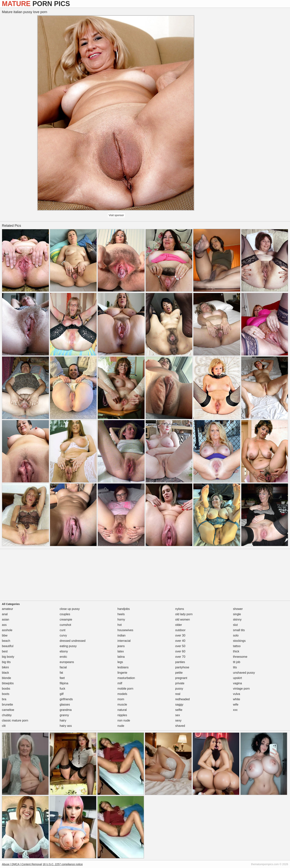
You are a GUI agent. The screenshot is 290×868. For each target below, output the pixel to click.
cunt (63, 630)
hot (120, 625)
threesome (240, 657)
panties (180, 662)
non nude (124, 720)
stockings (239, 641)
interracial (124, 641)
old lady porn (184, 614)
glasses (65, 705)
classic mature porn (15, 720)
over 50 (180, 646)
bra (4, 699)
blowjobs (8, 683)
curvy (63, 635)
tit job (237, 662)
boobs (6, 689)
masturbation (126, 678)
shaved (180, 726)
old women (183, 619)
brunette (7, 705)
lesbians (123, 667)
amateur (7, 609)
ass (4, 625)
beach (6, 641)
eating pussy (68, 646)
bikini (5, 667)
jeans (121, 646)
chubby (7, 715)
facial (63, 667)
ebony (64, 651)
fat (61, 673)
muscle (122, 705)
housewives (125, 630)
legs (120, 662)
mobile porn (125, 689)
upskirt (237, 678)
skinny (237, 619)
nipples (122, 715)
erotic (63, 657)
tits (235, 667)
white (236, 699)
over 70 (180, 657)
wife (236, 705)
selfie (179, 710)
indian (122, 635)
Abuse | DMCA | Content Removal (22, 864)
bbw (5, 635)
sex (178, 715)
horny (121, 619)
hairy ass (66, 726)
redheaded (183, 699)
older (179, 625)
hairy (63, 720)
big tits (6, 662)
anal (5, 614)
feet (62, 678)
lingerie (122, 673)
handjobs (124, 609)
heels (121, 614)
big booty (8, 657)
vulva (236, 694)
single (237, 614)
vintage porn (241, 689)
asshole (7, 630)
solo (236, 635)
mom (121, 699)
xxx (235, 710)
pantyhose (182, 667)
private (180, 683)
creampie (66, 619)
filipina (64, 683)
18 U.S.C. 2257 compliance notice (63, 864)
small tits (239, 630)
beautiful (8, 646)
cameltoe (8, 710)
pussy (179, 689)
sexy (178, 720)
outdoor (180, 630)
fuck (62, 689)
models (122, 694)
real (178, 694)
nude (121, 726)
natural (122, 710)
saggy (179, 705)
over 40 (180, 641)
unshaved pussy (244, 673)
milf (120, 683)
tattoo (237, 646)
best (5, 651)
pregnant (181, 678)
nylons (180, 609)
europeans (67, 662)
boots (6, 694)
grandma (66, 710)
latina (121, 657)
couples (65, 614)
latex (121, 651)
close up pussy (70, 609)
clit (4, 726)
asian (5, 619)
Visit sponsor (116, 215)
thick (236, 651)
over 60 (180, 651)
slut (235, 625)
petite (179, 673)
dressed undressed (73, 641)
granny (64, 715)
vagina (237, 683)
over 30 (180, 635)
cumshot (65, 625)
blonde (6, 678)
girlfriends (66, 699)
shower (238, 609)
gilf (62, 694)
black (5, 673)
